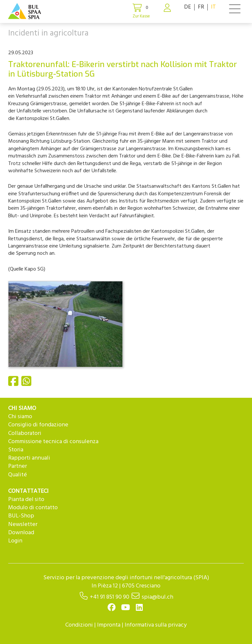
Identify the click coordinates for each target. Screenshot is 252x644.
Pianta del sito (26, 500)
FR (201, 7)
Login (15, 541)
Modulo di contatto (33, 508)
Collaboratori (25, 433)
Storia (16, 450)
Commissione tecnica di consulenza (53, 442)
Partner (18, 466)
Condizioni (79, 625)
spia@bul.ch (157, 597)
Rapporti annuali (29, 458)
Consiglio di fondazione (38, 425)
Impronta (109, 625)
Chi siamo (20, 417)
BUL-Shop (21, 516)
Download (21, 533)
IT (213, 7)
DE (188, 7)
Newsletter (23, 525)
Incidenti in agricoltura (48, 34)
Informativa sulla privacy (156, 625)
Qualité (18, 475)
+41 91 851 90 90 (110, 597)
